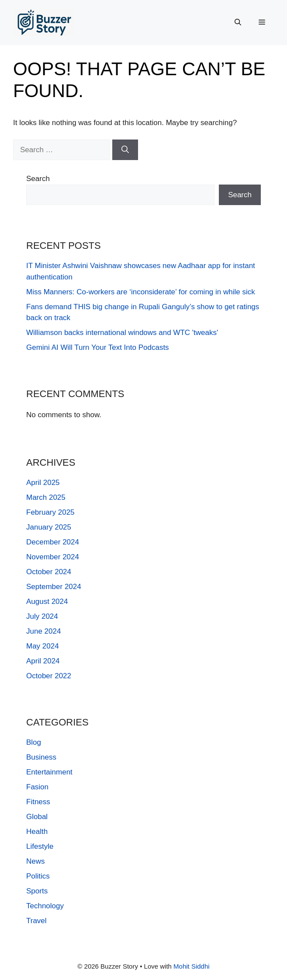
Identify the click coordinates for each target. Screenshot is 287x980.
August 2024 (47, 602)
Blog (34, 742)
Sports (37, 891)
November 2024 (53, 557)
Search (38, 179)
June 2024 (43, 631)
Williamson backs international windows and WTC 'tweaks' (122, 333)
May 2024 (43, 646)
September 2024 (54, 587)
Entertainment (49, 772)
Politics (38, 876)
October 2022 (49, 676)
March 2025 (46, 497)
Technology (45, 906)
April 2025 (43, 483)
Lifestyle (40, 846)
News (36, 861)
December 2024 (53, 542)
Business (41, 757)
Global (37, 817)
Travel (36, 921)
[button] (238, 22)
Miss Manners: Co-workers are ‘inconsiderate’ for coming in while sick (141, 292)
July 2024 (42, 616)
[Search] (125, 150)
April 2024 (43, 661)
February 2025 (50, 512)
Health (37, 832)
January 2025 (49, 527)
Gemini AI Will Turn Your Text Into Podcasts (98, 347)
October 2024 (49, 572)
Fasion (37, 787)
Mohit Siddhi (192, 966)
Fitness (38, 802)
